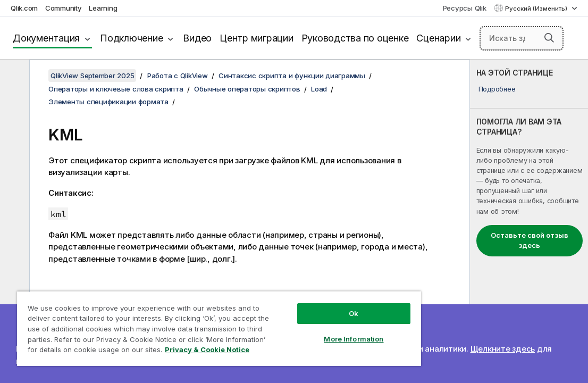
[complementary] (529, 221)
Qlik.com (24, 8)
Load (319, 89)
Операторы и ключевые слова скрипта (116, 89)
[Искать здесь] (522, 38)
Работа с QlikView (178, 76)
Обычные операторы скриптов (247, 89)
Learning (103, 8)
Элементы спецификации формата (108, 102)
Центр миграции (257, 38)
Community (64, 8)
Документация (46, 38)
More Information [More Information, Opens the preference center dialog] (354, 339)
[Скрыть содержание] (13, 76)
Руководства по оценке (355, 38)
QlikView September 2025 (92, 76)
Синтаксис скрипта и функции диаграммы (292, 76)
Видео (197, 38)
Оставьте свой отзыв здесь (530, 240)
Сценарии (438, 38)
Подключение (131, 38)
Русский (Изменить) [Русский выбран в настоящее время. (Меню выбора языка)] (537, 9)
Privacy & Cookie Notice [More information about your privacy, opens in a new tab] (207, 349)
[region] (219, 328)
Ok (354, 313)
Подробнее (497, 89)
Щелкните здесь (503, 349)
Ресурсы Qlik (465, 8)
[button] (549, 38)
